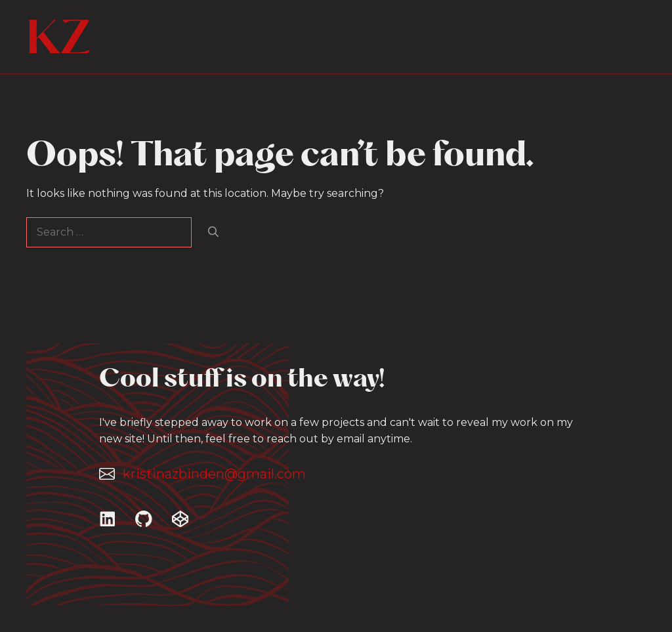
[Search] (213, 232)
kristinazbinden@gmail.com (214, 474)
